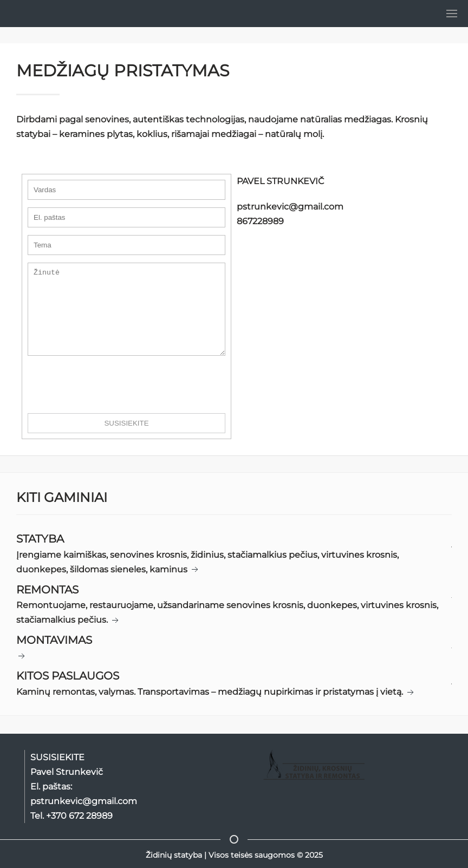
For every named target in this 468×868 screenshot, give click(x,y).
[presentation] (110, 401)
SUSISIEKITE (126, 439)
